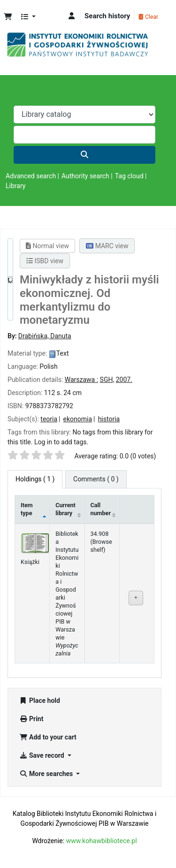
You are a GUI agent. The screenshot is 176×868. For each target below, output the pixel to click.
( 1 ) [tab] (35, 479)
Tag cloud (129, 176)
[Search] (84, 155)
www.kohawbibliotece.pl (102, 841)
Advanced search (31, 176)
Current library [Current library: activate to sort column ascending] (65, 509)
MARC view (107, 246)
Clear (148, 17)
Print (31, 719)
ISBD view (45, 261)
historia (109, 419)
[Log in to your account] (72, 16)
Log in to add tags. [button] (61, 442)
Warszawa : (81, 380)
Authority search (85, 176)
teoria (49, 419)
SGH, (107, 380)
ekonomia (78, 419)
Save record (42, 755)
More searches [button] (47, 774)
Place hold (40, 700)
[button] (8, 17)
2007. (124, 380)
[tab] (96, 479)
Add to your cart (48, 737)
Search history (107, 16)
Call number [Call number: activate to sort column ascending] (101, 509)
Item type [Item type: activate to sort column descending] (27, 509)
